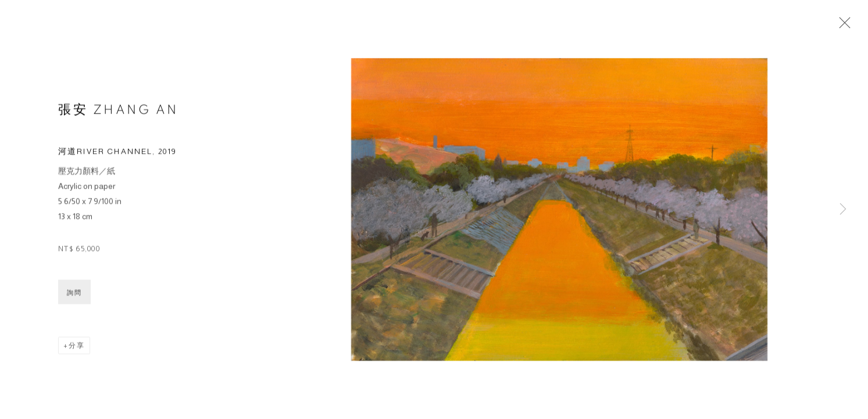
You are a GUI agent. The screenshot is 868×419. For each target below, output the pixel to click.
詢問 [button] (74, 294)
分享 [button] (77, 347)
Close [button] (842, 26)
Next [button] (843, 210)
